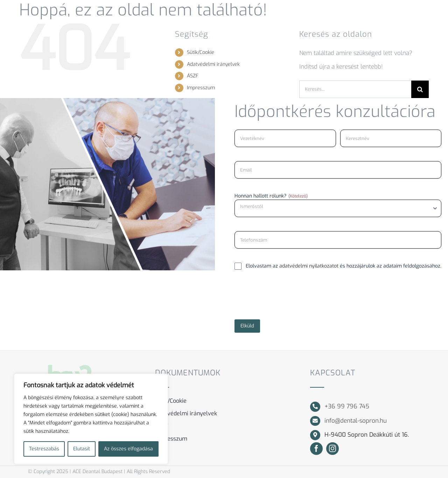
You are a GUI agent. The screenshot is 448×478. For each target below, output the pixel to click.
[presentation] (288, 297)
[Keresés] (420, 89)
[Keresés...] (355, 89)
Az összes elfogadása (128, 449)
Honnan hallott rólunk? (271, 196)
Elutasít (82, 449)
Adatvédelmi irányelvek (213, 64)
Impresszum (201, 88)
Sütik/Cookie (201, 52)
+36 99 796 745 (347, 406)
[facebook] (316, 449)
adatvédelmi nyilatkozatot (309, 266)
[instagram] (332, 449)
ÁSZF (193, 76)
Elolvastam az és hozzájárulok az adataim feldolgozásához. (344, 266)
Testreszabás (44, 449)
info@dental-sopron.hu (356, 421)
